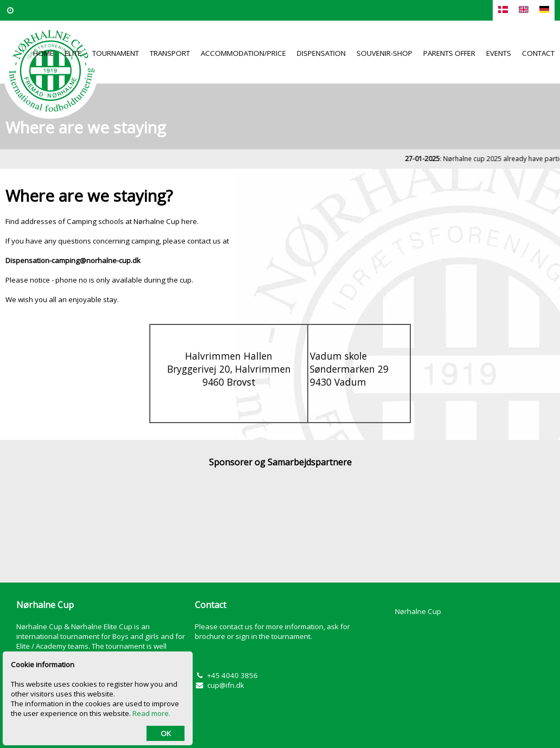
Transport (170, 53)
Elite (73, 53)
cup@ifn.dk (226, 685)
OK (166, 733)
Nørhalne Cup (418, 611)
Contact (538, 53)
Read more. (151, 713)
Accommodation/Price (243, 53)
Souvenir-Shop (384, 53)
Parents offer (449, 53)
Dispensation (321, 53)
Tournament (116, 53)
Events (499, 53)
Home (43, 53)
